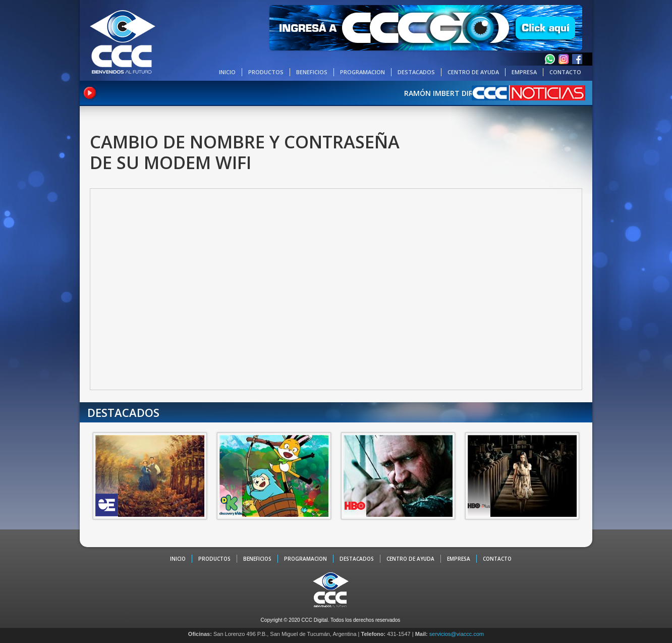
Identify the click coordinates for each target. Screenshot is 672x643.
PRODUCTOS (266, 72)
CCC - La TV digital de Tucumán (123, 41)
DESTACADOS (416, 72)
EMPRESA (524, 72)
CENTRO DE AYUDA (473, 72)
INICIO (227, 72)
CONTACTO (565, 72)
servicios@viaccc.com (457, 634)
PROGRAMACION (362, 72)
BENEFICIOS (312, 72)
